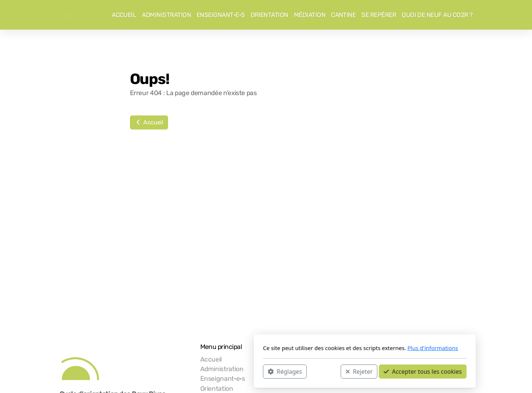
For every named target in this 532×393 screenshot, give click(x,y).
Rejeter (260, 371)
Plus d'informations (334, 348)
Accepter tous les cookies (324, 371)
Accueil (149, 122)
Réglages (186, 371)
